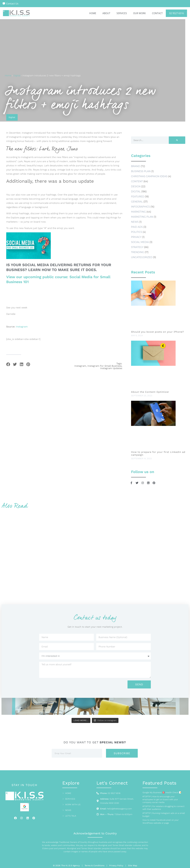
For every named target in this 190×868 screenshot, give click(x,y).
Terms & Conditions (94, 865)
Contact (157, 13)
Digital (17, 75)
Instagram (22, 327)
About (106, 13)
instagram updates (111, 368)
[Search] (177, 140)
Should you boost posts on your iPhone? (158, 332)
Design (136, 186)
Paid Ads (137, 227)
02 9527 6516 (176, 13)
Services (122, 13)
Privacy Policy (116, 865)
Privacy (136, 237)
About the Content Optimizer (150, 392)
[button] (8, 364)
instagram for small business (104, 366)
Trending (138, 252)
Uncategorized (142, 257)
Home (93, 13)
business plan (141, 171)
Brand (136, 166)
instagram (80, 366)
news (135, 222)
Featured (138, 197)
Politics (137, 232)
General (137, 202)
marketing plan (142, 217)
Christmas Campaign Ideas (149, 176)
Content (137, 181)
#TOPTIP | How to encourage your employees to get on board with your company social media (160, 799)
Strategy (137, 247)
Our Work (139, 13)
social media (140, 242)
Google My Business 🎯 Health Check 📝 (162, 792)
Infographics (140, 207)
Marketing (138, 212)
